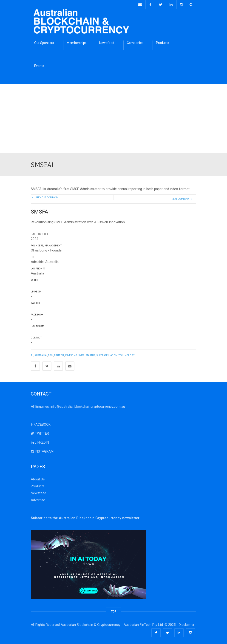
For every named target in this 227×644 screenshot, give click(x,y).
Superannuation (107, 354)
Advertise (38, 499)
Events (39, 65)
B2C (50, 354)
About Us (38, 478)
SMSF (81, 354)
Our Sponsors (44, 42)
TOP (114, 610)
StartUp (90, 354)
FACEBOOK (41, 423)
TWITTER (40, 432)
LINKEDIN (40, 441)
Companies (135, 42)
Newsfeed (107, 42)
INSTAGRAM (42, 450)
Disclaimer (187, 624)
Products (163, 42)
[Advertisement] (113, 118)
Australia (41, 354)
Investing (71, 354)
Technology (126, 354)
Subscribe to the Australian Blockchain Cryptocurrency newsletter (85, 517)
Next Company (182, 198)
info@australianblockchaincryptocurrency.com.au (88, 405)
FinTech (59, 354)
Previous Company (48, 198)
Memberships (77, 42)
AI (32, 354)
